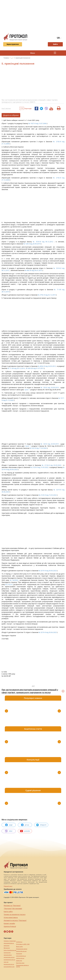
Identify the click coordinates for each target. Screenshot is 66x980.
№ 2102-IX (9, 584)
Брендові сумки (20, 963)
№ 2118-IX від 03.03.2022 (52, 465)
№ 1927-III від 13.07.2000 (37, 123)
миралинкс (7, 946)
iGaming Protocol (10, 926)
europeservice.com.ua (9, 960)
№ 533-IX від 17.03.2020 (38, 448)
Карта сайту (8, 911)
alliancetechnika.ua (9, 943)
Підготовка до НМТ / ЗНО (23, 944)
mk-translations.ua (21, 956)
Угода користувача (11, 917)
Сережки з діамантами (10, 941)
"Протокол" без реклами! (13, 909)
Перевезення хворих (22, 949)
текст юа (6, 962)
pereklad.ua (19, 942)
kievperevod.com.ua (9, 964)
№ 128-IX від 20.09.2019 (32, 244)
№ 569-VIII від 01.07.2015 (35, 368)
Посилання (19, 954)
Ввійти (55, 44)
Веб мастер (7, 948)
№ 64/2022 (14, 580)
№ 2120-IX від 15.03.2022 (39, 467)
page (9, 825)
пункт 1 (27, 390)
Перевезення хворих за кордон (22, 966)
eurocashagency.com (9, 967)
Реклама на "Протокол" (12, 906)
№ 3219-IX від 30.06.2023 (48, 571)
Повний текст (8, 886)
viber (9, 831)
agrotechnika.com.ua (9, 957)
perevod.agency (8, 955)
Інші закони (6, 108)
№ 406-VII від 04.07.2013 (33, 270)
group (25, 825)
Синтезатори (7, 953)
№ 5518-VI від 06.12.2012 (43, 242)
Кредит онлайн (9, 923)
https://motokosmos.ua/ (10, 950)
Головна (6, 58)
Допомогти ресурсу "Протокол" (15, 920)
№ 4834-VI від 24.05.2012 (47, 366)
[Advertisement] (34, 16)
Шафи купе (19, 961)
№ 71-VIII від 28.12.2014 (16, 368)
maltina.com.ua (20, 958)
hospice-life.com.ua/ (21, 951)
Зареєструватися (13, 44)
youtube (25, 831)
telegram (41, 825)
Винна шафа (19, 947)
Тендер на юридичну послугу (15, 914)
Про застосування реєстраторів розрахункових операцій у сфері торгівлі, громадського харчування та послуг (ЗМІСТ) (30, 101)
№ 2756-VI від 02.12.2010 (47, 295)
